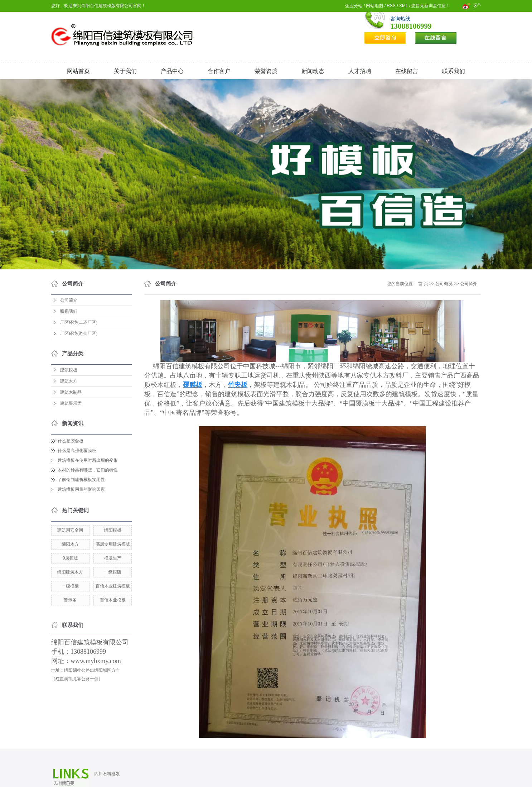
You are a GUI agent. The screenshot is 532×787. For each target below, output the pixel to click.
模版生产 (113, 558)
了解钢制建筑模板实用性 (81, 480)
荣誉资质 (266, 71)
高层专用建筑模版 (113, 544)
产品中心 (172, 71)
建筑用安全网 (70, 530)
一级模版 (113, 572)
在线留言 (407, 71)
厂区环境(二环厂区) (79, 322)
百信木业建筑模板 (113, 586)
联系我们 (454, 71)
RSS (391, 6)
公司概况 (444, 284)
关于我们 (125, 71)
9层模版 (70, 558)
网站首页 (78, 71)
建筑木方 (69, 381)
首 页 (423, 284)
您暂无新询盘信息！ (431, 6)
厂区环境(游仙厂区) (79, 333)
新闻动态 (313, 71)
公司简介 (69, 300)
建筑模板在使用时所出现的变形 (88, 460)
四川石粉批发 (107, 774)
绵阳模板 (113, 530)
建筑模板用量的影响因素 (81, 489)
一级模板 (70, 586)
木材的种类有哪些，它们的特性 (88, 470)
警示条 (70, 600)
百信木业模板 (113, 600)
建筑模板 (69, 370)
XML (403, 6)
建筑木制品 (71, 392)
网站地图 (374, 6)
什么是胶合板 (71, 441)
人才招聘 (360, 71)
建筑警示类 (71, 403)
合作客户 (219, 71)
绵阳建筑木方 (70, 572)
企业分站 (354, 6)
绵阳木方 (70, 544)
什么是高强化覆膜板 (77, 451)
